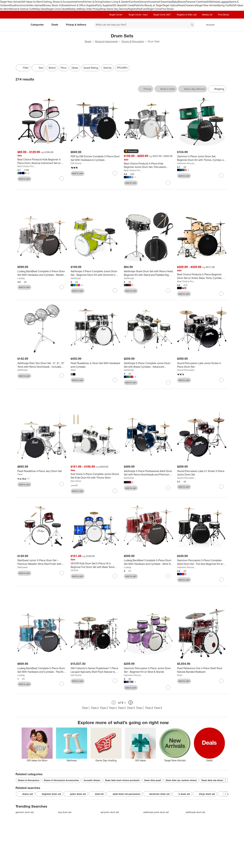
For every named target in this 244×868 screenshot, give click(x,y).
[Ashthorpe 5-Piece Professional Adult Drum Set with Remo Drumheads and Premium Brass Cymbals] (149, 473)
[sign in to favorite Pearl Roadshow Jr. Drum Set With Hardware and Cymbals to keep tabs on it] (115, 380)
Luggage (224, 2)
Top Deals (41, 9)
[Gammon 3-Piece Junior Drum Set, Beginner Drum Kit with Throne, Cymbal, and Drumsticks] (202, 158)
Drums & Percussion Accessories (61, 780)
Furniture (134, 2)
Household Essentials (160, 2)
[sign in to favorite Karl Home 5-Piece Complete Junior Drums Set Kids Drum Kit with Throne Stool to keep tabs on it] (115, 491)
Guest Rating (91, 68)
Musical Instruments (106, 41)
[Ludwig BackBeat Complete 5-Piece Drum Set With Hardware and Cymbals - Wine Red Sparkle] (149, 562)
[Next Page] (225, 780)
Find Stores (167, 9)
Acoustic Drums (92, 780)
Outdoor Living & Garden (115, 2)
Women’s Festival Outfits (23, 9)
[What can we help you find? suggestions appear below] (145, 25)
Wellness (214, 2)
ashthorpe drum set (195, 812)
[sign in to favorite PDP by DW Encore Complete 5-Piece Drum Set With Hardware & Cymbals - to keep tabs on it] (115, 173)
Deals (181, 5)
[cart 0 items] (224, 25)
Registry (132, 9)
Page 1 (86, 708)
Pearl (73, 370)
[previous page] (114, 702)
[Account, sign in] (209, 25)
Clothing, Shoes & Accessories (59, 2)
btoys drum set (205, 794)
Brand (52, 68)
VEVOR (74, 570)
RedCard (142, 9)
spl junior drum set (110, 812)
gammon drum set (25, 812)
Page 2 (95, 708)
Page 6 (131, 708)
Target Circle (154, 9)
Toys (12, 5)
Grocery (143, 2)
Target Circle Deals (57, 9)
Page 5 (122, 708)
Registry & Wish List (187, 15)
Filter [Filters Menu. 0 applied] (23, 68)
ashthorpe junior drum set (156, 812)
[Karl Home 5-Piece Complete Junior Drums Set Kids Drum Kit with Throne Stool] (95, 476)
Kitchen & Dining (92, 2)
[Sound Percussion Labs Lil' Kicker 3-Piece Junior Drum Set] (202, 473)
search (192, 25)
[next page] (131, 702)
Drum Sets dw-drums (213, 780)
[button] (131, 151)
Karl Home (76, 481)
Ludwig (21, 278)
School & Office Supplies (82, 5)
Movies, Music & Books (55, 5)
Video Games (35, 5)
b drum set (182, 794)
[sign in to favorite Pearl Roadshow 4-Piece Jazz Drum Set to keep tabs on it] (62, 484)
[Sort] (39, 68)
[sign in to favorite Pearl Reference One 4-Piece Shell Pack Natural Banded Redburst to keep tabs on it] (221, 681)
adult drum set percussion (124, 794)
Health (205, 2)
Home (80, 2)
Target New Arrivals (11, 2)
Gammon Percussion (187, 163)
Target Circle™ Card (138, 15)
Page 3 (104, 708)
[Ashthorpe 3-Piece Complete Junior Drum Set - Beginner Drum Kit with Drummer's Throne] (95, 273)
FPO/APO (122, 68)
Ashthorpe (76, 278)
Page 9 (158, 708)
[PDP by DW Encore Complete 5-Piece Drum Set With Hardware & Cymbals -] (95, 158)
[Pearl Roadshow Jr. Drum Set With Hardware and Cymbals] (95, 365)
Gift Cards (128, 5)
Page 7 (140, 708)
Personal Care (194, 2)
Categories (38, 25)
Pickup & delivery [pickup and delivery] (77, 25)
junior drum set (76, 794)
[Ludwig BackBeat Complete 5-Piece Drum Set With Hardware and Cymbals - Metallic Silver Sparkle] (42, 273)
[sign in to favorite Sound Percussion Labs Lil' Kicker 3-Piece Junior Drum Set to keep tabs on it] (221, 487)
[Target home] (20, 25)
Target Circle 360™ (162, 15)
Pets (137, 5)
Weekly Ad (74, 9)
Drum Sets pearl (153, 780)
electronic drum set (157, 794)
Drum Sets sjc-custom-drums (181, 780)
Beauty (182, 2)
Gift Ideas (117, 5)
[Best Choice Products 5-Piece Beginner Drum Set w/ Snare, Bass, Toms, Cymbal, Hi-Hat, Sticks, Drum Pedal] (202, 276)
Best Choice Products (27, 166)
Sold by (107, 68)
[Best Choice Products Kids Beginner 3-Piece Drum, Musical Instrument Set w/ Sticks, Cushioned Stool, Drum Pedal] (42, 161)
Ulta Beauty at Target (151, 5)
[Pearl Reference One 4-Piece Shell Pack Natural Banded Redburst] (202, 670)
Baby (175, 2)
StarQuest (22, 567)
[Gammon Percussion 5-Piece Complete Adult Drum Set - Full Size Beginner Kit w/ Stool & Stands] (202, 562)
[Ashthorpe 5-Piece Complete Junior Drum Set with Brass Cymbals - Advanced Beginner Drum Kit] (149, 365)
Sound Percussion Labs (187, 370)
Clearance (190, 5)
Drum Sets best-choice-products (122, 780)
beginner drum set (49, 794)
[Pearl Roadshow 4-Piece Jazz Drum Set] (42, 471)
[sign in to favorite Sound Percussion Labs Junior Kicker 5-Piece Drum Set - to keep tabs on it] (221, 380)
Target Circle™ (116, 15)
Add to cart (24, 179)
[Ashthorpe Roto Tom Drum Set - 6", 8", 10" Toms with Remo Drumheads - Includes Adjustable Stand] (42, 365)
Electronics (21, 5)
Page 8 (149, 708)
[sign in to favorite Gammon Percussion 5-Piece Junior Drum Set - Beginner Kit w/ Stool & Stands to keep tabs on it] (168, 687)
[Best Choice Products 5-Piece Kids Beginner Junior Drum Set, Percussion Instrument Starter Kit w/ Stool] (149, 165)
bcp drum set (65, 812)
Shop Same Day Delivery (114, 9)
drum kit (97, 794)
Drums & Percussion (133, 41)
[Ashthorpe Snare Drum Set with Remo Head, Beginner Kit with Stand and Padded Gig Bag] (149, 273)
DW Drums (76, 163)
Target (88, 41)
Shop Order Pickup (90, 9)
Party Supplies (104, 5)
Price (64, 68)
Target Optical (170, 5)
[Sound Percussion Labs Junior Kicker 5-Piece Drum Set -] (202, 365)
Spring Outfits (225, 5)
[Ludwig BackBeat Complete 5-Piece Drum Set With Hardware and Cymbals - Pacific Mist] (42, 670)
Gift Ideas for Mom (32, 2)
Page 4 (113, 708)
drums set (25, 794)
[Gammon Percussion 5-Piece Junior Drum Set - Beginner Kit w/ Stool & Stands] (149, 670)
